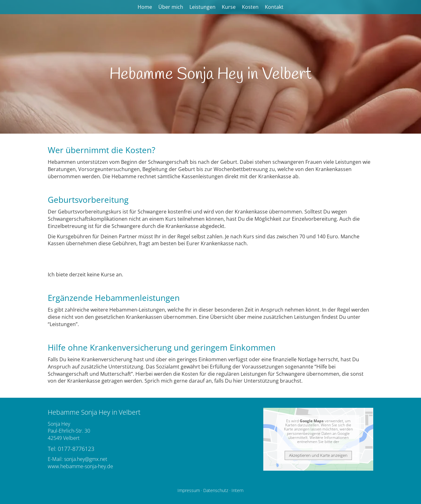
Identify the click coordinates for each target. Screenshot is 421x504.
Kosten (250, 7)
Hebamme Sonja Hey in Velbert (210, 75)
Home (145, 7)
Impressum (189, 490)
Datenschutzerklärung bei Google (318, 446)
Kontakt (274, 7)
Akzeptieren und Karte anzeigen (318, 455)
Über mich (171, 7)
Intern (238, 490)
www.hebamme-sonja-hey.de (80, 466)
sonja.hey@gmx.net (86, 459)
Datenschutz (216, 490)
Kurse (229, 7)
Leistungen (202, 7)
